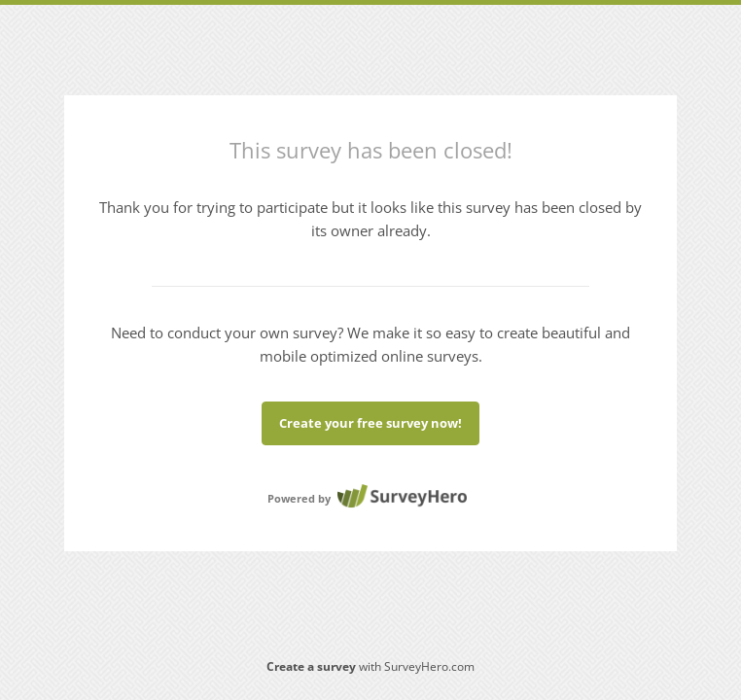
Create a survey (311, 666)
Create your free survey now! (370, 423)
